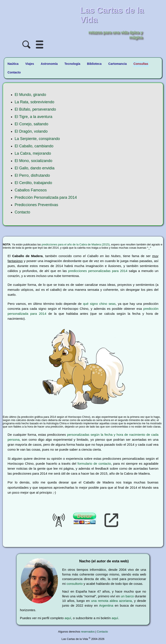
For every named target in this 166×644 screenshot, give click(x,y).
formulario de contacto (94, 464)
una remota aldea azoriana (111, 601)
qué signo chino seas (99, 304)
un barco (127, 596)
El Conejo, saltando (31, 124)
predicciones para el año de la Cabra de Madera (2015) (76, 244)
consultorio (75, 584)
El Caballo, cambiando (34, 146)
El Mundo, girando (30, 95)
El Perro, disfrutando (32, 175)
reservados (88, 632)
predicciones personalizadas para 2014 (98, 271)
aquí (68, 618)
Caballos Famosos (31, 190)
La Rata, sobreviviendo (34, 102)
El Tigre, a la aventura (34, 117)
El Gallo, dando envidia (35, 168)
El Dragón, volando (31, 131)
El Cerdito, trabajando (33, 183)
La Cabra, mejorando (33, 153)
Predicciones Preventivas (36, 205)
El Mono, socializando (34, 161)
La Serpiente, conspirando (37, 139)
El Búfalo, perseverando (35, 109)
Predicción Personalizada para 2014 (46, 197)
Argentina (106, 605)
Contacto (22, 212)
